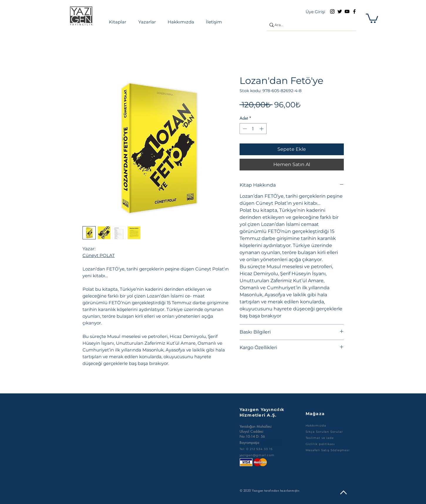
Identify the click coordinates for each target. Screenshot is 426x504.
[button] (372, 18)
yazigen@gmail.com (257, 455)
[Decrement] (244, 129)
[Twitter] (340, 11)
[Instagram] (332, 11)
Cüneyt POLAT (99, 255)
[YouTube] (347, 11)
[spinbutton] (253, 129)
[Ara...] (309, 25)
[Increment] (262, 129)
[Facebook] (354, 11)
